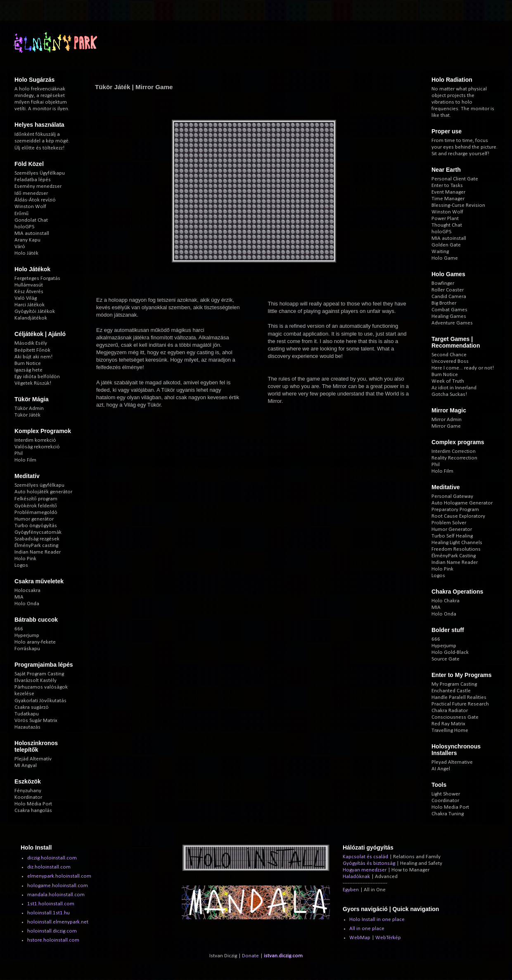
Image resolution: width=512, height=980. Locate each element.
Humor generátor (34, 519)
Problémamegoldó (36, 512)
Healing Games (449, 316)
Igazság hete (28, 370)
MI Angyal (26, 766)
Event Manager (448, 192)
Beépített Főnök (32, 350)
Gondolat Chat (31, 220)
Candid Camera (449, 297)
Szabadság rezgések (37, 539)
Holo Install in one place (377, 920)
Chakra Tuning (448, 814)
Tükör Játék (27, 415)
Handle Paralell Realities (459, 697)
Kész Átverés (29, 292)
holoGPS (24, 227)
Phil (19, 453)
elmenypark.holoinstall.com (59, 876)
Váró (20, 247)
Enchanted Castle (451, 691)
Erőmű (21, 214)
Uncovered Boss (450, 361)
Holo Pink (25, 559)
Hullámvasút (29, 285)
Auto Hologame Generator (462, 503)
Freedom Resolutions (456, 549)
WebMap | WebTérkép (375, 938)
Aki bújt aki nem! (33, 357)
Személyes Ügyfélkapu (40, 173)
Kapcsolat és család (365, 857)
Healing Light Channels (457, 543)
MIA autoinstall (32, 233)
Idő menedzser (31, 193)
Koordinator (28, 797)
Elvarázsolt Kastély (36, 681)
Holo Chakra (446, 601)
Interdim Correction (454, 451)
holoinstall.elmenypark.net (58, 922)
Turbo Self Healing (452, 536)
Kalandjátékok (31, 318)
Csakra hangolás (33, 811)
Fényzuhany (28, 791)
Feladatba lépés (33, 180)
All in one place (367, 929)
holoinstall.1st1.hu (49, 913)
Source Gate (446, 659)
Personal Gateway (452, 496)
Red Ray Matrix (448, 724)
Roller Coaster (448, 290)
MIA (19, 597)
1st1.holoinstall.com (51, 904)
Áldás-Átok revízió (35, 200)
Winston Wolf (30, 207)
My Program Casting (454, 684)
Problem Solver (449, 523)
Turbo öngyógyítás (36, 526)
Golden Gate (446, 245)
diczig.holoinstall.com (52, 858)
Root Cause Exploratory (458, 516)
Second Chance (449, 355)
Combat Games (449, 310)
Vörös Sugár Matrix (36, 721)
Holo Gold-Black (450, 652)
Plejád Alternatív (33, 759)
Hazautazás (27, 727)
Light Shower (446, 794)
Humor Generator (452, 529)
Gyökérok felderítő (36, 506)
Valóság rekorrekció (37, 447)
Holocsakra (27, 591)
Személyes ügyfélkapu (39, 485)
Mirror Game (446, 426)
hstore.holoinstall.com (53, 940)
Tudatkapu (27, 714)
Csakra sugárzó (32, 707)
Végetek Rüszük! (33, 383)
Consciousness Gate (455, 717)
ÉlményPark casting (36, 546)
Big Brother (444, 303)
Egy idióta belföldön (37, 377)
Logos (21, 565)
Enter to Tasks (447, 186)
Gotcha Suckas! (449, 394)
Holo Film (25, 460)
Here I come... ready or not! (463, 368)
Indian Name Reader (38, 552)
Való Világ (26, 298)
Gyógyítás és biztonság (369, 863)
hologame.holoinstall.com (58, 886)
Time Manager (448, 199)
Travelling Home (450, 730)
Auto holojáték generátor (43, 492)
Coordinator (445, 801)
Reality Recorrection (454, 458)
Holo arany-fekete (35, 642)
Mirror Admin (447, 420)
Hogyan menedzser (365, 870)
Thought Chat (447, 225)
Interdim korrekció (35, 440)
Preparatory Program (455, 510)
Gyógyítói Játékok (35, 311)
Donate (250, 956)
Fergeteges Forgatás (37, 278)
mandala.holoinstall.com (56, 895)
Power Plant (445, 219)
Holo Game (445, 258)
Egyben (351, 890)
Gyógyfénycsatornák (38, 532)
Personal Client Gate (455, 179)
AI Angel (441, 769)
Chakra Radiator (450, 711)
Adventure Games (452, 323)
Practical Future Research (460, 704)
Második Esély (31, 343)
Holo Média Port (33, 804)
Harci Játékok (30, 305)
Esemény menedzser (38, 186)
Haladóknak (356, 877)
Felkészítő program (36, 499)
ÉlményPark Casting (454, 556)
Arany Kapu (27, 240)
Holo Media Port (450, 807)
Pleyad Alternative (452, 762)
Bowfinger (443, 283)
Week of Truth (448, 381)
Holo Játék (26, 253)
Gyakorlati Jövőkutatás (40, 701)
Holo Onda (27, 604)
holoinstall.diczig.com (52, 931)
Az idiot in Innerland (454, 388)
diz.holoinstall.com (49, 867)
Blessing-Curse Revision (458, 205)
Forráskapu (27, 649)
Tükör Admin (29, 408)
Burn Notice (28, 363)
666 (19, 629)
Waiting (440, 252)
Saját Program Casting (39, 674)
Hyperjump (27, 636)
